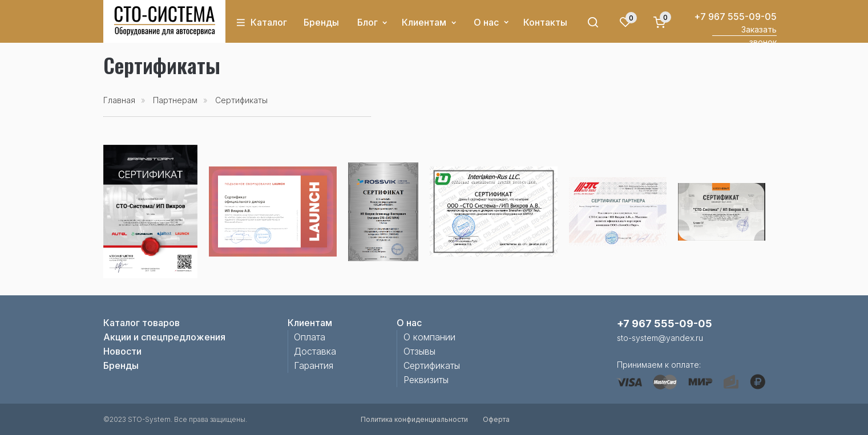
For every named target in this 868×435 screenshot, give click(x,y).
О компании (429, 337)
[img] (165, 21)
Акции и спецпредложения (164, 337)
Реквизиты (426, 380)
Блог (368, 22)
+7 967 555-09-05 (735, 17)
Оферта (496, 419)
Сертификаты (432, 365)
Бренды (321, 22)
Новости (122, 351)
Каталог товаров (142, 323)
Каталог (269, 22)
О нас (486, 22)
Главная (119, 100)
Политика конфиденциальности (414, 419)
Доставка (315, 351)
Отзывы (419, 351)
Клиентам (424, 22)
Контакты (545, 22)
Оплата (310, 337)
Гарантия (314, 365)
